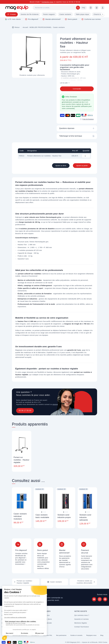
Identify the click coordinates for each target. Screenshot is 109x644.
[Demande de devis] (91, 8)
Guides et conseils (76, 635)
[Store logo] (17, 8)
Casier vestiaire (65, 14)
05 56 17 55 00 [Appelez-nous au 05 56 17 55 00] (75, 2)
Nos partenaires (61, 635)
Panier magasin (49, 14)
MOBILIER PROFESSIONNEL (41, 27)
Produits (11, 14)
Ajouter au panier (82, 166)
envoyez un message (60, 404)
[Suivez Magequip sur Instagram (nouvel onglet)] (100, 599)
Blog (102, 635)
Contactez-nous (48, 2)
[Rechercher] (57, 8)
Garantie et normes (82, 619)
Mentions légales (81, 623)
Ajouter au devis (61, 166)
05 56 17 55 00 (25, 411)
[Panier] (97, 8)
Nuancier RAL (48, 635)
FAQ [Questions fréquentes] (84, 8)
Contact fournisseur (82, 627)
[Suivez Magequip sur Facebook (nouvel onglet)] (94, 599)
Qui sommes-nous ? (82, 615)
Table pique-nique (82, 14)
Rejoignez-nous (91, 635)
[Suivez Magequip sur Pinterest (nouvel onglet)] (105, 599)
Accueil (25, 27)
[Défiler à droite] (103, 14)
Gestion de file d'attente (30, 14)
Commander (77, 89)
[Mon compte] (103, 8)
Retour (16, 27)
